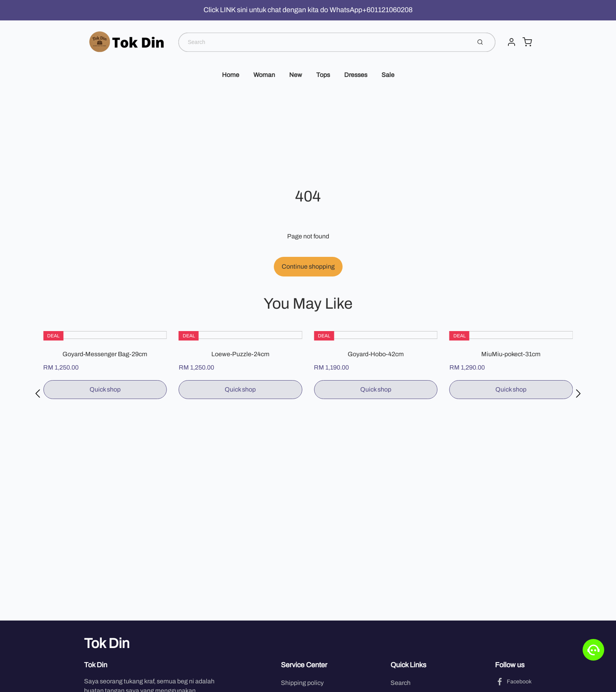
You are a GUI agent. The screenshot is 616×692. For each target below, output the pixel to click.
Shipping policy (302, 683)
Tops (323, 75)
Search (401, 683)
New (296, 75)
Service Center (304, 665)
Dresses (356, 75)
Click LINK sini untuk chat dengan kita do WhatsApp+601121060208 (308, 10)
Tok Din (107, 643)
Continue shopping (308, 266)
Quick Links (408, 665)
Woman (264, 75)
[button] (38, 393)
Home (231, 75)
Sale (388, 75)
